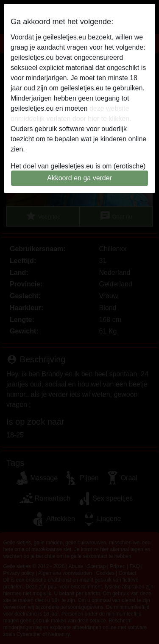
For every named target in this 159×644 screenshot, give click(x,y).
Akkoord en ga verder (79, 178)
